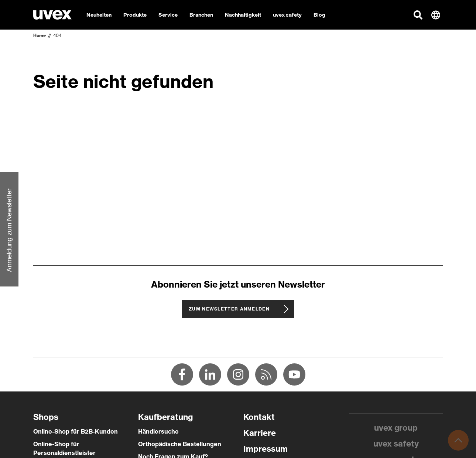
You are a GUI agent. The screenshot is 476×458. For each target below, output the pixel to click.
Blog (319, 15)
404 (57, 35)
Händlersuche (158, 431)
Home (40, 35)
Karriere (260, 433)
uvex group (396, 428)
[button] (418, 15)
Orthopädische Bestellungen (180, 444)
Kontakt (259, 417)
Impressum (266, 449)
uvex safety (396, 444)
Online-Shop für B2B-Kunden (76, 431)
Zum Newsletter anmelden (229, 309)
